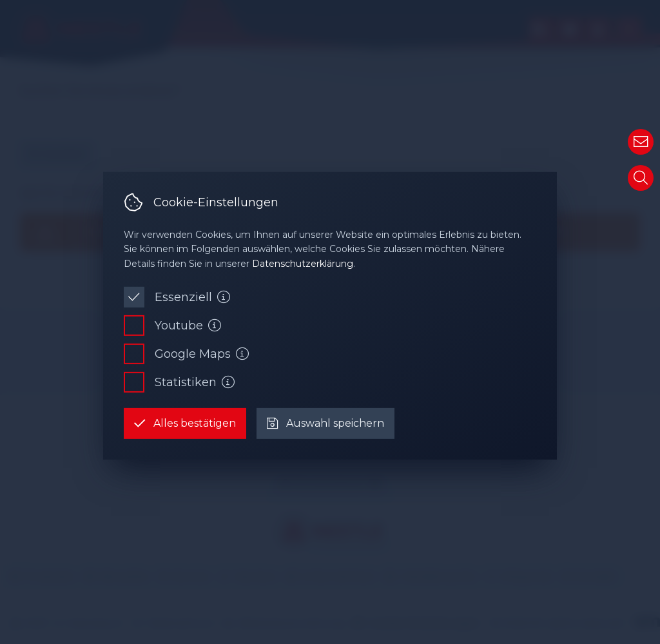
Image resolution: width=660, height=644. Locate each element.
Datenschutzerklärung (303, 264)
